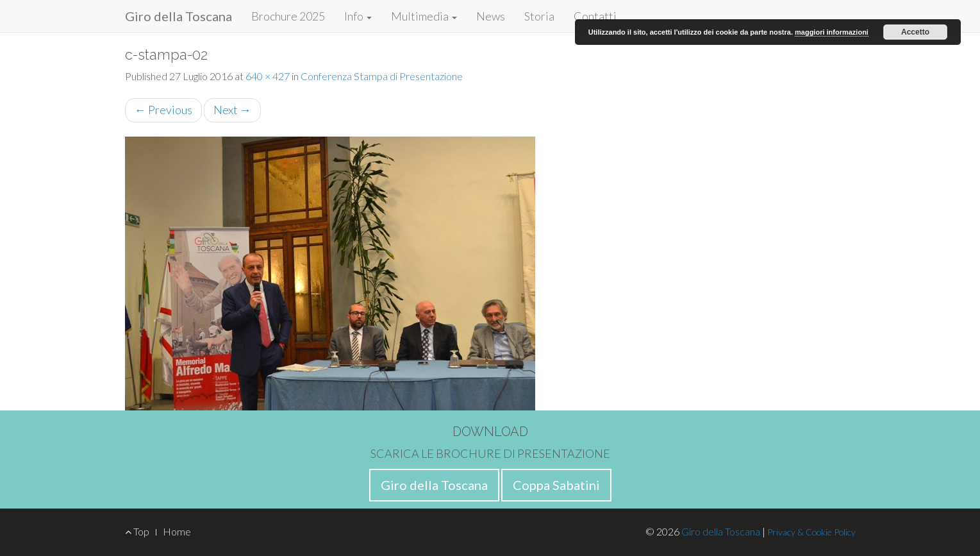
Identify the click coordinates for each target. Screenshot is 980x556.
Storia (539, 16)
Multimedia (424, 16)
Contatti (595, 16)
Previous (163, 110)
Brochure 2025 (288, 16)
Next (232, 110)
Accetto (915, 32)
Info (358, 16)
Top (137, 531)
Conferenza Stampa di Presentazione (382, 76)
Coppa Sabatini (556, 485)
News (491, 16)
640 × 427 (268, 76)
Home (177, 531)
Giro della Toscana (179, 16)
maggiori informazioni (832, 32)
